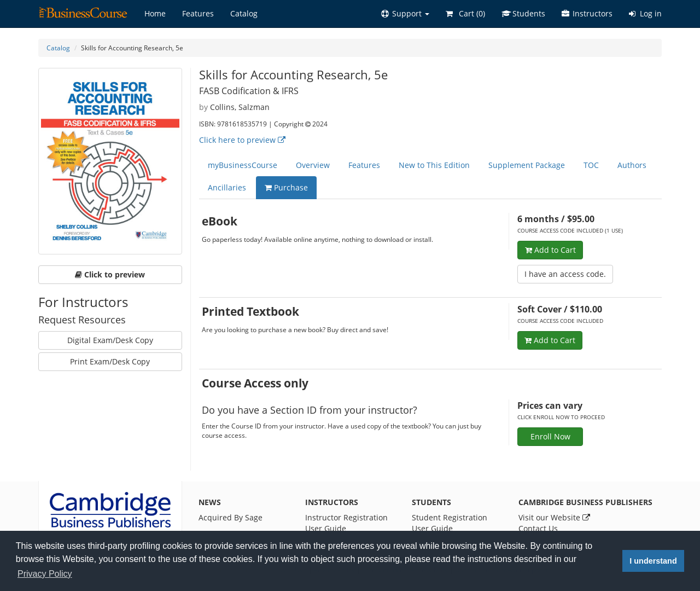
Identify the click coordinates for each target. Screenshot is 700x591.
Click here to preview (242, 140)
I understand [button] (653, 561)
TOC (591, 165)
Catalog (244, 13)
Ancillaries (227, 187)
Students (523, 13)
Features (198, 13)
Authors (632, 165)
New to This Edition (434, 165)
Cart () (465, 13)
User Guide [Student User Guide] (432, 528)
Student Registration (450, 517)
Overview (313, 165)
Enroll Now (550, 436)
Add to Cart (550, 250)
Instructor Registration (346, 517)
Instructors (587, 13)
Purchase (286, 187)
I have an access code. (565, 274)
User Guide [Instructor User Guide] (326, 528)
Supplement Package (527, 165)
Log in (645, 13)
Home (155, 13)
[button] (405, 14)
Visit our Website (554, 517)
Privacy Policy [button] (45, 574)
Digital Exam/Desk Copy (110, 340)
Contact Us (538, 528)
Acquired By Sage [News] (231, 517)
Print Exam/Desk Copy (110, 361)
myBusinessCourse (243, 165)
